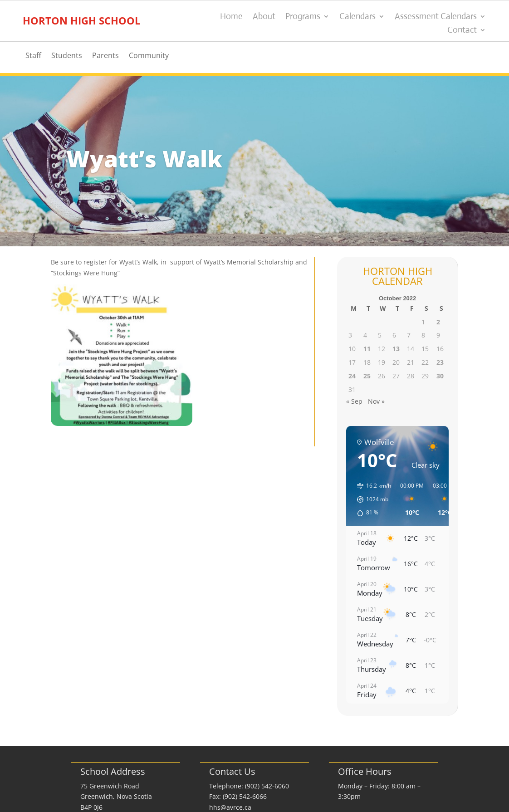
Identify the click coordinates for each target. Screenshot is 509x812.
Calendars (357, 17)
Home (231, 17)
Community (149, 56)
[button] (371, 499)
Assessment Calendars (436, 17)
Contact (462, 31)
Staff (33, 56)
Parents (105, 56)
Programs (303, 17)
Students (67, 56)
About (264, 17)
